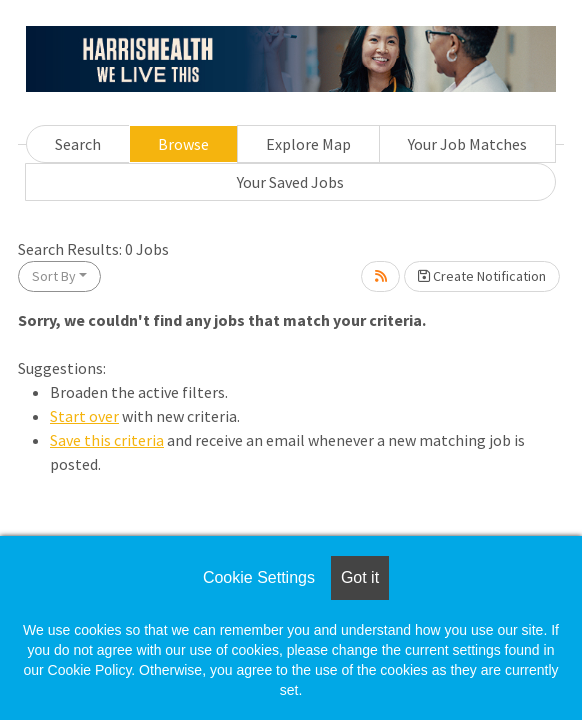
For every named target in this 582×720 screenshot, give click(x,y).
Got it (360, 577)
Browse (183, 144)
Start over (84, 416)
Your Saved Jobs (290, 182)
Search (78, 144)
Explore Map (308, 144)
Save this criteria (107, 440)
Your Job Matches (467, 144)
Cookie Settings (259, 577)
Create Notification (482, 276)
